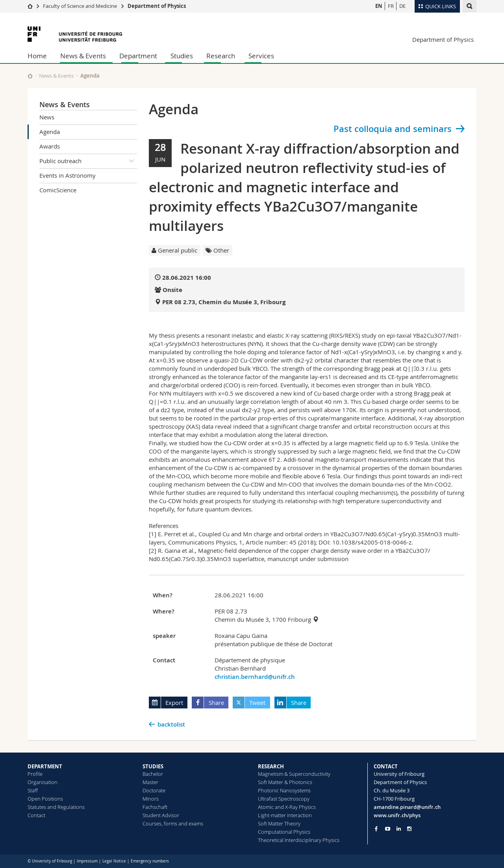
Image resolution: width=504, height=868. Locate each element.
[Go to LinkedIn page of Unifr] (399, 829)
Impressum (87, 861)
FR (391, 6)
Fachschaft (155, 807)
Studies (182, 56)
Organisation (43, 782)
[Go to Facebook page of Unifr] (376, 829)
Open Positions (45, 799)
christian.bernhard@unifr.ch (255, 677)
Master (150, 782)
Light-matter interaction (285, 815)
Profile (35, 774)
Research (221, 56)
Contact (36, 815)
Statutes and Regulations (56, 807)
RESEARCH (271, 766)
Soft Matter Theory (279, 823)
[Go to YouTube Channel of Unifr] (388, 829)
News (47, 117)
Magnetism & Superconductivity (294, 774)
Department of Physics (157, 6)
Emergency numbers (150, 861)
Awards (50, 146)
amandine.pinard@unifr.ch (407, 807)
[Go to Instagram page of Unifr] (409, 829)
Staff (33, 790)
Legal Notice (114, 861)
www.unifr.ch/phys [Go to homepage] (397, 815)
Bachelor (153, 774)
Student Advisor (161, 815)
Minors (151, 799)
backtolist (171, 724)
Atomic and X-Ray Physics (287, 807)
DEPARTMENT (45, 766)
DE (402, 6)
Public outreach (88, 161)
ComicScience (58, 190)
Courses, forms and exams (173, 823)
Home (37, 56)
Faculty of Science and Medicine (80, 6)
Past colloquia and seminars (393, 129)
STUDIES (153, 766)
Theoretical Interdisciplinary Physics (299, 840)
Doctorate (154, 790)
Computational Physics (284, 832)
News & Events (83, 56)
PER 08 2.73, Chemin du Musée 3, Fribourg (224, 302)
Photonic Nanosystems (284, 790)
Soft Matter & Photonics (285, 782)
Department (138, 56)
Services (261, 56)
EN (379, 6)
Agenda (50, 132)
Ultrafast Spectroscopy (284, 799)
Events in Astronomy (68, 175)
